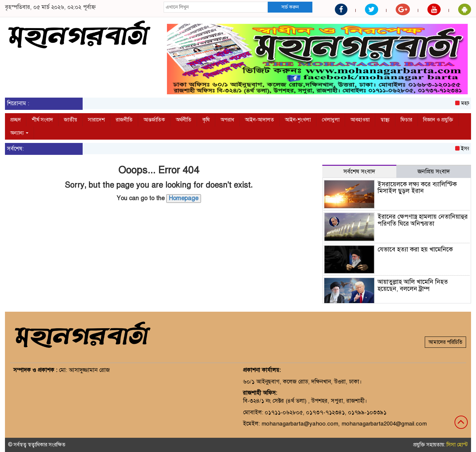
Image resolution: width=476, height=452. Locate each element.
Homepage (184, 198)
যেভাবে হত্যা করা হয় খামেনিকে (415, 249)
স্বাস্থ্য (385, 120)
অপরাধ (227, 120)
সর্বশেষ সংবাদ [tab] (359, 171)
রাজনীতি (124, 120)
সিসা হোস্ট (457, 445)
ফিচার (406, 120)
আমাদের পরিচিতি (445, 342)
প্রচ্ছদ (16, 120)
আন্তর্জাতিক (154, 120)
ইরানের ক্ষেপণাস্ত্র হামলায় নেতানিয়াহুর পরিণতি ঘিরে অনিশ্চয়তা (423, 220)
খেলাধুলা (331, 120)
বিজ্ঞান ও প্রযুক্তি (438, 120)
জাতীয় (70, 120)
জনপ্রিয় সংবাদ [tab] (434, 171)
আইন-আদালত (259, 120)
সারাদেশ (96, 120)
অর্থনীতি (184, 120)
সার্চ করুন (290, 7)
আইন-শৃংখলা (298, 120)
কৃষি (206, 120)
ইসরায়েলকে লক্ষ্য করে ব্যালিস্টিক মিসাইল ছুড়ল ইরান (417, 188)
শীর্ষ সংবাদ (42, 120)
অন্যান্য (19, 133)
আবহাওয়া (360, 120)
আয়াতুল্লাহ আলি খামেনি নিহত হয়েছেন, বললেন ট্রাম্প (413, 285)
